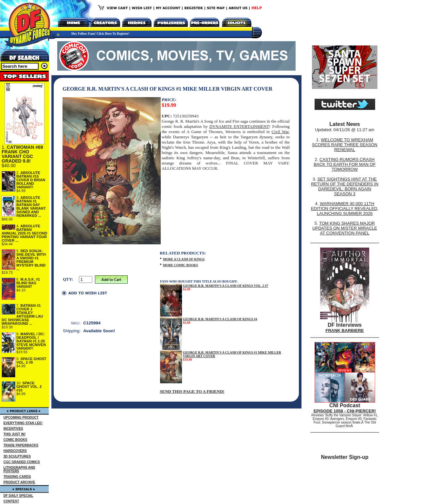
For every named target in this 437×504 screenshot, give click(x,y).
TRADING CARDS (17, 477)
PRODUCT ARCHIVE (19, 482)
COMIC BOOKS (16, 440)
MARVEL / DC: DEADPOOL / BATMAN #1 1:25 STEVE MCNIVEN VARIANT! (31, 341)
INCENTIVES (13, 429)
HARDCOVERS (15, 451)
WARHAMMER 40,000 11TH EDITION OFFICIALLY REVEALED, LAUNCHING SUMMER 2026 (345, 209)
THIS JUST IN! (15, 434)
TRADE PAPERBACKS (21, 445)
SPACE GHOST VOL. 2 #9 (31, 361)
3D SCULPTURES (17, 456)
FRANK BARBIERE (345, 330)
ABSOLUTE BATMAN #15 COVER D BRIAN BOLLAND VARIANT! (31, 180)
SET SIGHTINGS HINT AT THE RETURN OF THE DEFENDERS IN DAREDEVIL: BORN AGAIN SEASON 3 (345, 186)
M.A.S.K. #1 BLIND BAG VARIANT (28, 283)
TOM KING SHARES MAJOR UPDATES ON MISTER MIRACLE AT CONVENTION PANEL (345, 228)
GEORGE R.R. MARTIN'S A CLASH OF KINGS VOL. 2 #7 (226, 286)
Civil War (280, 132)
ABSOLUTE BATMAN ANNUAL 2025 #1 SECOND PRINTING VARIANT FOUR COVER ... (24, 233)
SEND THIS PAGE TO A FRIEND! (192, 391)
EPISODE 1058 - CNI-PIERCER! (345, 411)
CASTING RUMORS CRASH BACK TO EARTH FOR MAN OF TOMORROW (345, 164)
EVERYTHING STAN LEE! (23, 423)
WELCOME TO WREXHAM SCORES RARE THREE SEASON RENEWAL (345, 145)
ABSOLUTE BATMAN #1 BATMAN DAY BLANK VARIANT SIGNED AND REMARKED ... (31, 207)
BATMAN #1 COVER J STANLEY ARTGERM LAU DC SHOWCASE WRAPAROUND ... (22, 314)
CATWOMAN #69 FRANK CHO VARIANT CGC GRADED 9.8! (22, 154)
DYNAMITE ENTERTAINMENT (239, 126)
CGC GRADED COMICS (22, 462)
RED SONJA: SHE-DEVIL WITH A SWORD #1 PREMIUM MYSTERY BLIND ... (31, 260)
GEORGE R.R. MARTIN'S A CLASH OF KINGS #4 (220, 319)
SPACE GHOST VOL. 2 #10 (29, 387)
